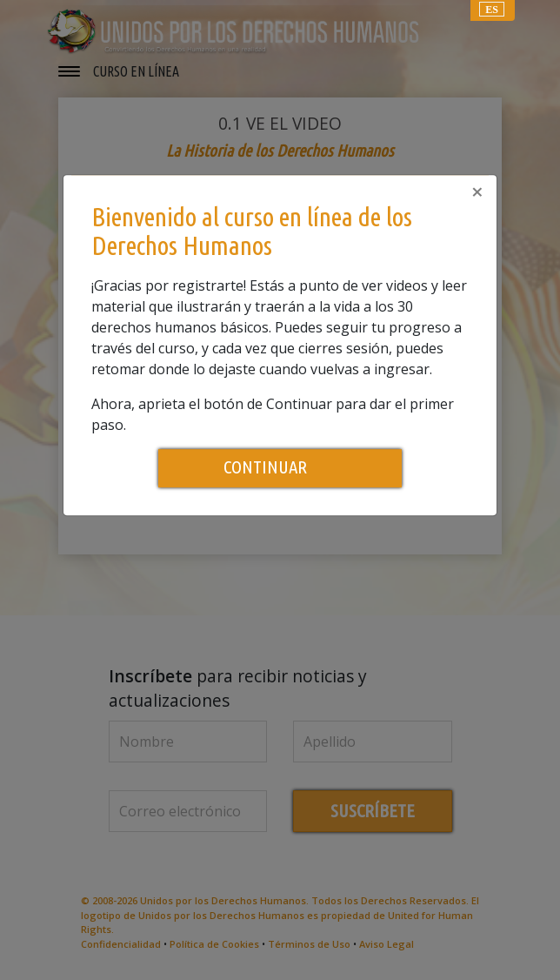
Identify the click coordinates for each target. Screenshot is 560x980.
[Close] (477, 191)
